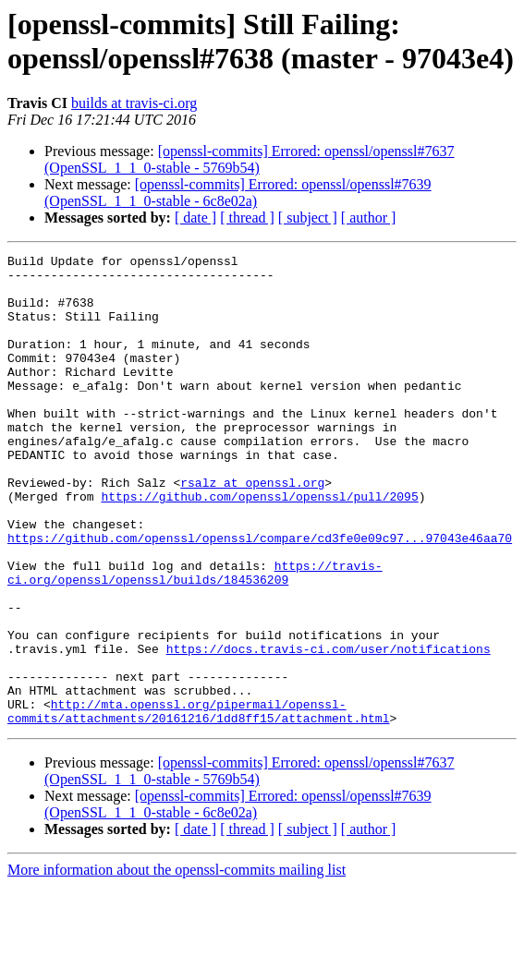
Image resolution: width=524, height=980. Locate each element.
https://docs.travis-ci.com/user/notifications (329, 729)
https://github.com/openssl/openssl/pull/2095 (259, 546)
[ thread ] (247, 218)
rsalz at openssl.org (252, 529)
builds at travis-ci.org (134, 103)
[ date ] (195, 218)
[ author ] (369, 218)
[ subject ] (308, 218)
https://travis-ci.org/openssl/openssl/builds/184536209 (195, 637)
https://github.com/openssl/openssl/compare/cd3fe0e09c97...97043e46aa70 (260, 596)
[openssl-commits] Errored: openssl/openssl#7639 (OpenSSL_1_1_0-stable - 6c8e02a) (238, 193)
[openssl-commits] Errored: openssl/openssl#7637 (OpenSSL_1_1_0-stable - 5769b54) (250, 159)
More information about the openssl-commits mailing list (177, 964)
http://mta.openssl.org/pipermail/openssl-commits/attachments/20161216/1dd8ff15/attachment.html (198, 804)
